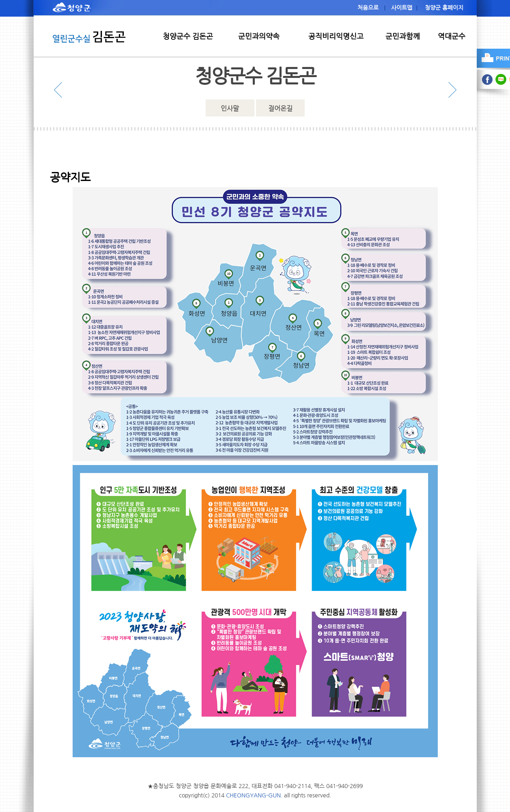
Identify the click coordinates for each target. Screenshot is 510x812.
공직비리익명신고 (336, 36)
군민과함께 (403, 36)
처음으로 (368, 8)
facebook (487, 80)
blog (501, 80)
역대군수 (452, 36)
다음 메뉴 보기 (450, 90)
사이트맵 (402, 8)
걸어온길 (280, 108)
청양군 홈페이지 (444, 8)
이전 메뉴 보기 (60, 90)
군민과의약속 (259, 36)
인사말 (230, 108)
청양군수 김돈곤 (188, 36)
